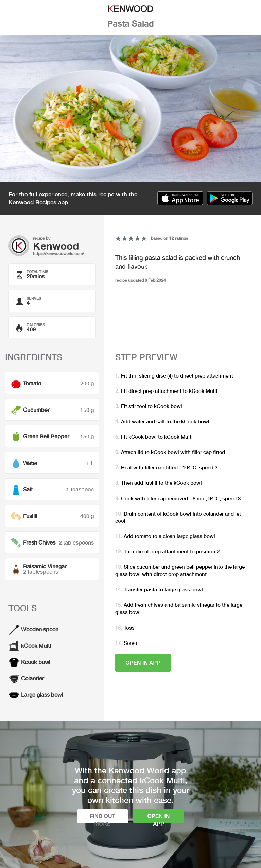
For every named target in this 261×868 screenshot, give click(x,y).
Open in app (143, 663)
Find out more (103, 818)
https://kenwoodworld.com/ (58, 254)
